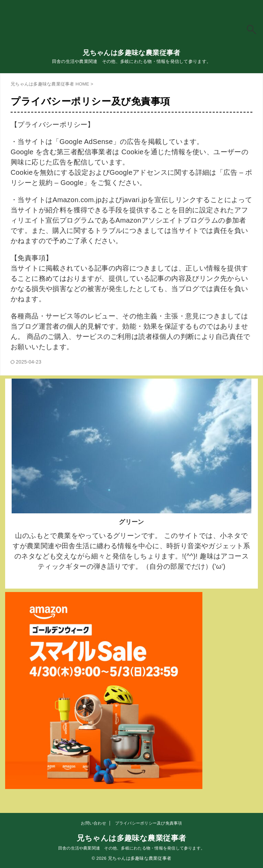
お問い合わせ (93, 823)
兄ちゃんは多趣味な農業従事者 (131, 53)
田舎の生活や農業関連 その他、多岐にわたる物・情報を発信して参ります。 (131, 848)
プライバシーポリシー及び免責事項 (149, 823)
